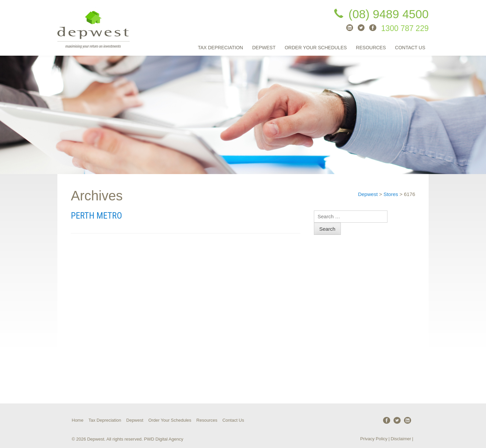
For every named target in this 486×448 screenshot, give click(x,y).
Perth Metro (97, 216)
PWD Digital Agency (164, 439)
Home (78, 420)
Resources (371, 48)
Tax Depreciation (220, 48)
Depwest (264, 48)
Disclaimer (401, 439)
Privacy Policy (374, 439)
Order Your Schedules (316, 48)
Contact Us (410, 48)
